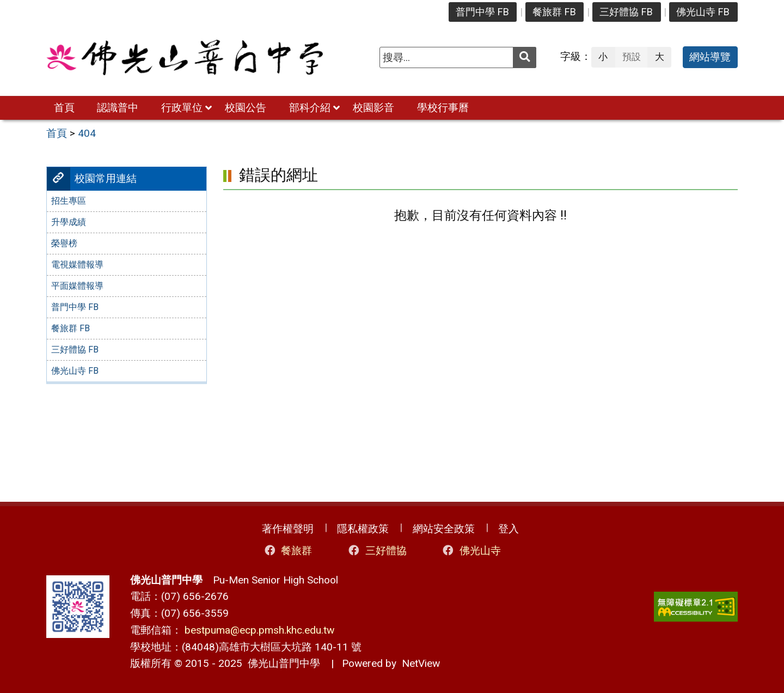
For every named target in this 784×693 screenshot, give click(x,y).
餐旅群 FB (554, 12)
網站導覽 (710, 57)
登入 (509, 529)
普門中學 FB (482, 12)
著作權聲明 (288, 529)
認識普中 (118, 108)
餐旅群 (287, 551)
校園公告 (246, 108)
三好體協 (376, 551)
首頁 (64, 108)
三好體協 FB (626, 12)
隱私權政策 (363, 529)
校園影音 (373, 108)
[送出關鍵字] (525, 57)
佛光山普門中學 (281, 663)
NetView (421, 663)
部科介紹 (310, 108)
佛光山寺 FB (703, 12)
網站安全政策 (444, 529)
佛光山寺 (471, 551)
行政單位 (182, 108)
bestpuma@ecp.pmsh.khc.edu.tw (259, 630)
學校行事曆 (443, 108)
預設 (632, 57)
